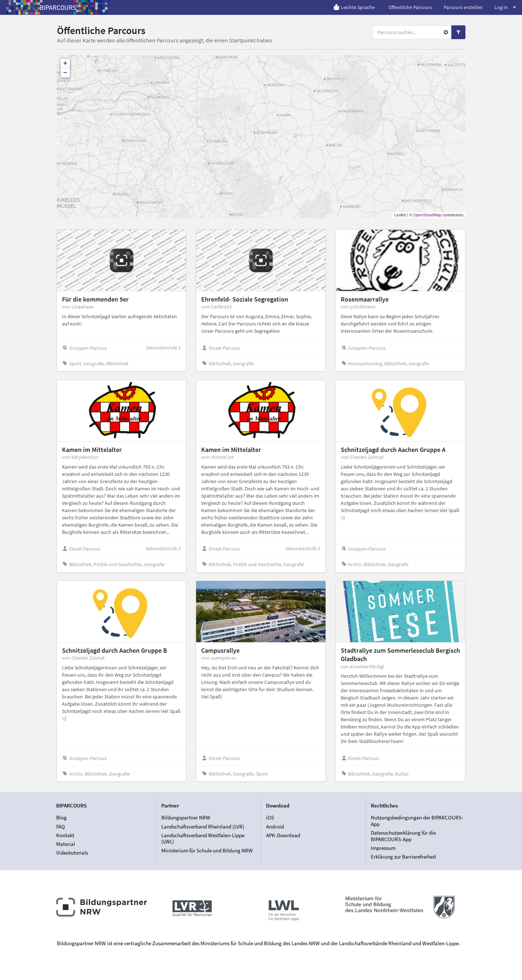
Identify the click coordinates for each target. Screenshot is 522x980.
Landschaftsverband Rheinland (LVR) (203, 827)
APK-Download (283, 835)
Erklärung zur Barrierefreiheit (403, 857)
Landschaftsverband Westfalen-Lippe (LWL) (203, 838)
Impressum (383, 848)
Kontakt (65, 835)
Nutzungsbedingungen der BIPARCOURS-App (417, 821)
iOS (270, 818)
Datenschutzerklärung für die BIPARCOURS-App (403, 836)
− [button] (65, 73)
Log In (505, 7)
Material (66, 844)
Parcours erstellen (463, 7)
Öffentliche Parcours (410, 7)
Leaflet (400, 215)
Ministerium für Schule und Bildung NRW (207, 850)
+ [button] (65, 63)
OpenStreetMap (427, 215)
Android (275, 827)
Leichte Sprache (354, 7)
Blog (61, 818)
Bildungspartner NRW (186, 818)
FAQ (61, 827)
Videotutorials (72, 853)
